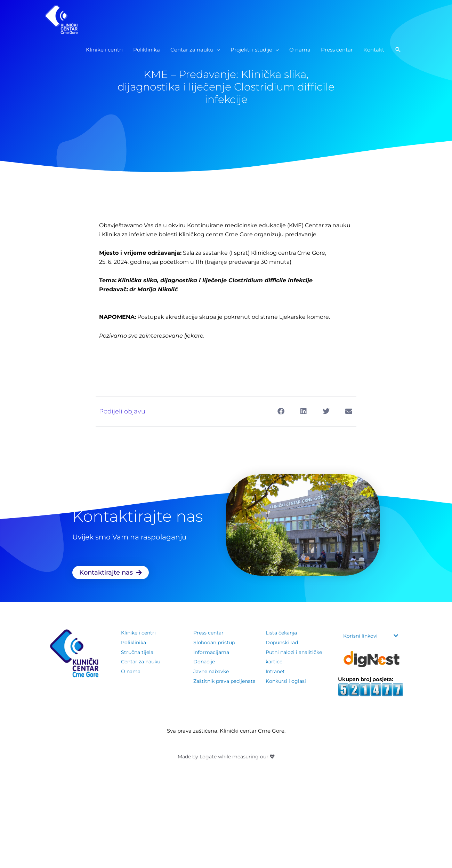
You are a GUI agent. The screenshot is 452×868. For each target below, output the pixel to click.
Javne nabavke (213, 671)
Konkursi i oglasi (287, 681)
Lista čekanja (282, 633)
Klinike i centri (139, 633)
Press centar (209, 633)
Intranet (276, 671)
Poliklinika (134, 642)
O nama (132, 671)
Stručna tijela (138, 652)
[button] (398, 59)
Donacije (205, 661)
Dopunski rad (283, 642)
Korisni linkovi (361, 636)
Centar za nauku (143, 661)
